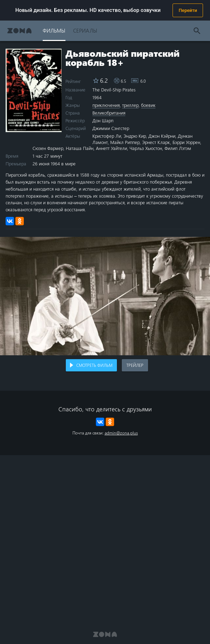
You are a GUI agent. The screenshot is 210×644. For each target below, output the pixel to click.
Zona (19, 31)
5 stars (32, 125)
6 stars (36, 125)
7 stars (40, 125)
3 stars (24, 125)
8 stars (44, 125)
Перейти (188, 10)
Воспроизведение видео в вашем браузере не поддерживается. (105, 296)
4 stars (28, 125)
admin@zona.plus (121, 433)
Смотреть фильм (94, 365)
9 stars (47, 125)
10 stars (51, 125)
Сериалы (85, 30)
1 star (17, 125)
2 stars (20, 125)
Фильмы (54, 30)
